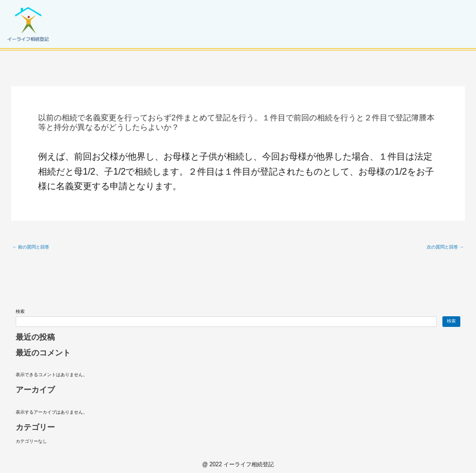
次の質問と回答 (445, 247)
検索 (20, 312)
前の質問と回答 (31, 247)
